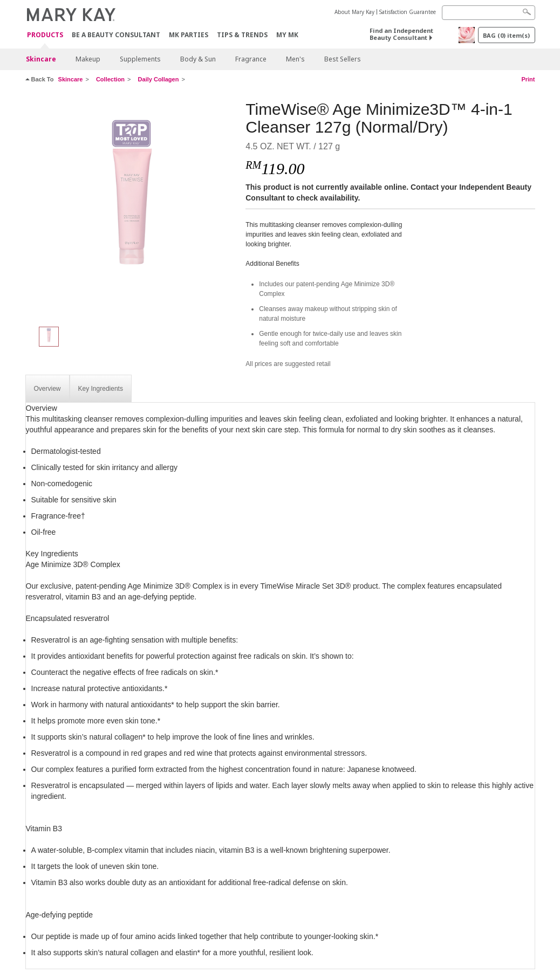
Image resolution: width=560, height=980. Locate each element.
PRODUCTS (45, 35)
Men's (295, 59)
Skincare (41, 59)
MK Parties (189, 35)
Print (528, 79)
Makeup (88, 59)
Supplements (140, 59)
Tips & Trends (242, 35)
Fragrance (251, 59)
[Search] (489, 13)
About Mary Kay (354, 12)
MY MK (287, 35)
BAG (506, 35)
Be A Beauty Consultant (116, 35)
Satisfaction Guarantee (408, 12)
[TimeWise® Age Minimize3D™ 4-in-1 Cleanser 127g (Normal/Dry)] (132, 208)
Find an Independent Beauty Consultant (401, 34)
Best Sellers (343, 59)
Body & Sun (198, 59)
